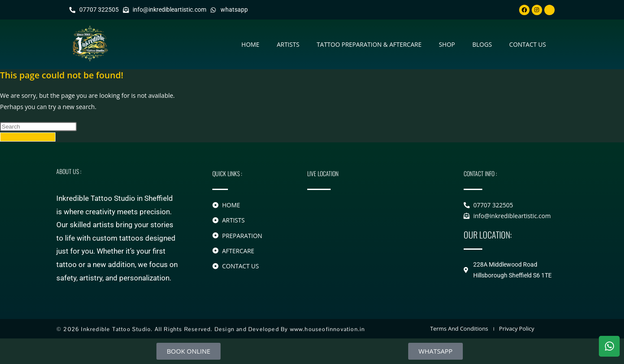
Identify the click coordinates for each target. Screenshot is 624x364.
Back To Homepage (28, 137)
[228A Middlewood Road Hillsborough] (372, 236)
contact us (528, 44)
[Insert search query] (38, 127)
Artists (288, 44)
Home (250, 44)
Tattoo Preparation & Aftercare (369, 44)
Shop (447, 44)
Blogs (482, 44)
